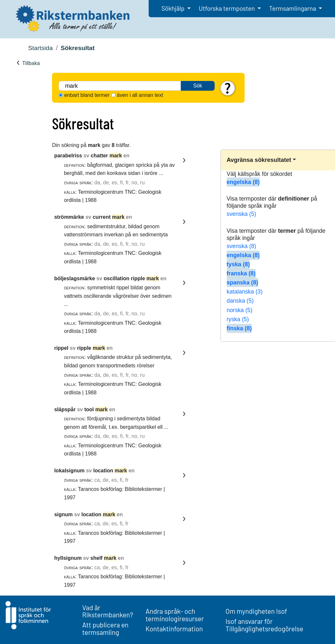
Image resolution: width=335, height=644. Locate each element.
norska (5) (240, 310)
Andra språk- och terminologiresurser (175, 615)
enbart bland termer (87, 95)
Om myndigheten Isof (256, 611)
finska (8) (239, 328)
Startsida (40, 48)
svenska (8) (241, 246)
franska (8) (241, 273)
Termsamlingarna (293, 8)
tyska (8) (238, 264)
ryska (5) (238, 319)
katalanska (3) (245, 292)
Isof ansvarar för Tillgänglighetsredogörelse (264, 625)
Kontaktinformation (174, 629)
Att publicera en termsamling (105, 628)
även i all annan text (140, 95)
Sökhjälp (174, 8)
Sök (198, 86)
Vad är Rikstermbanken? (108, 611)
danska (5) (240, 301)
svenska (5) (241, 214)
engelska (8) (243, 182)
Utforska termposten (227, 8)
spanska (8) (242, 283)
